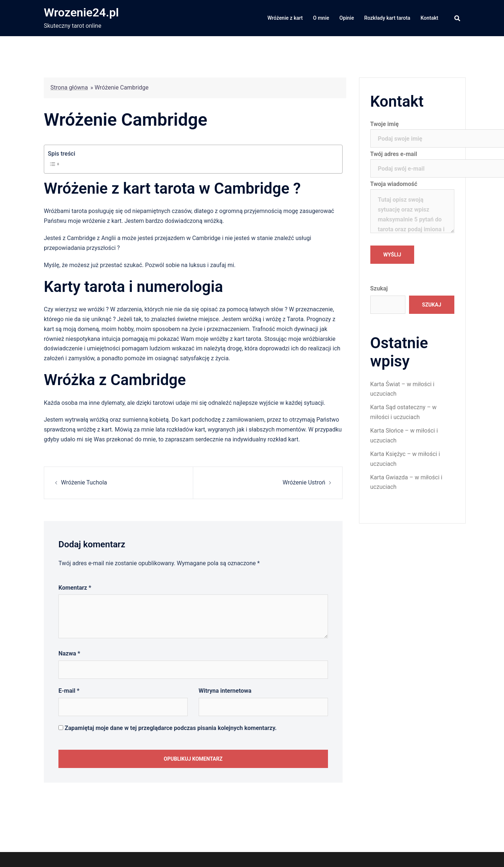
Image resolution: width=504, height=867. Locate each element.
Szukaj (379, 288)
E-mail (69, 691)
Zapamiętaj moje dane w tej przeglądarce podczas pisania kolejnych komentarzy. (171, 728)
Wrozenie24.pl (81, 12)
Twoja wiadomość (413, 208)
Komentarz (75, 588)
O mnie (321, 18)
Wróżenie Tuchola (84, 482)
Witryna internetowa (225, 691)
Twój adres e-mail (413, 161)
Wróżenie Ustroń (304, 482)
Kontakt (429, 18)
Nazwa (69, 653)
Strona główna (69, 88)
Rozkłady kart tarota (387, 18)
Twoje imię (413, 131)
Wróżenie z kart (285, 18)
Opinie (347, 18)
